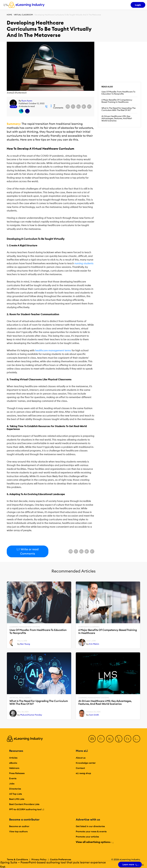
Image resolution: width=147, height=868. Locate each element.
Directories (15, 789)
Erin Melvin (94, 644)
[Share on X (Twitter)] (73, 107)
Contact (80, 768)
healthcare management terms (53, 350)
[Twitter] (101, 739)
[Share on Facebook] (68, 107)
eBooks (13, 763)
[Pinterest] (128, 739)
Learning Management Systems (25, 627)
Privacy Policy (39, 859)
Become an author (19, 826)
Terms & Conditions (17, 859)
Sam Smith (94, 715)
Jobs (12, 784)
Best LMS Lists (17, 799)
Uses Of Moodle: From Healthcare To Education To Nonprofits (118, 93)
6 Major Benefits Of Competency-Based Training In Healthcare (117, 101)
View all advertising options (94, 842)
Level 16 (13, 107)
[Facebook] (92, 739)
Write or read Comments (27, 551)
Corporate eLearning (89, 627)
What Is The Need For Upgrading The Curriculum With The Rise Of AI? (119, 109)
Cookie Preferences (61, 859)
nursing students (84, 263)
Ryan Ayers (27, 101)
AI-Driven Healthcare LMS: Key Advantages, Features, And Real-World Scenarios (117, 118)
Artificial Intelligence (20, 698)
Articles (13, 758)
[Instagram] (137, 739)
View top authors (18, 831)
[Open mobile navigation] (5, 5)
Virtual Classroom (23, 15)
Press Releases (17, 773)
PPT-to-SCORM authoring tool (27, 809)
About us (81, 758)
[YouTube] (119, 739)
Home (9, 15)
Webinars (14, 768)
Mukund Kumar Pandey (31, 715)
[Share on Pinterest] (89, 107)
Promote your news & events (91, 831)
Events (13, 778)
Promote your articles (87, 837)
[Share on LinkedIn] (79, 107)
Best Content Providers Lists (24, 804)
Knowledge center (86, 763)
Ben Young (25, 644)
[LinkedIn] (110, 739)
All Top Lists (16, 794)
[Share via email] (84, 107)
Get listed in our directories (90, 826)
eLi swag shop (83, 773)
